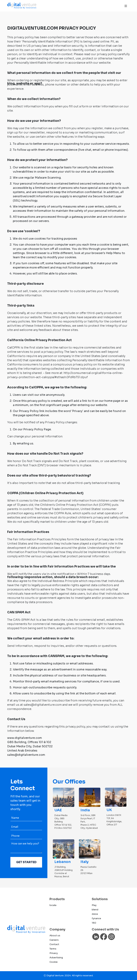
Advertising (56, 958)
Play (94, 905)
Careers (54, 940)
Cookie (54, 962)
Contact (54, 944)
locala (53, 905)
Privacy (54, 953)
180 (94, 923)
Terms (53, 949)
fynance (96, 918)
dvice (95, 914)
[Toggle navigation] (126, 6)
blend (95, 910)
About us (55, 935)
